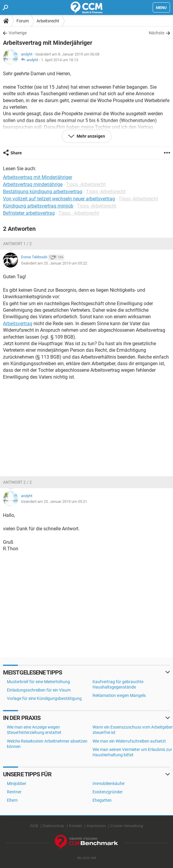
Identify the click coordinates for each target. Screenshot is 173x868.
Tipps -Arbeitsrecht (86, 184)
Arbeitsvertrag (18, 324)
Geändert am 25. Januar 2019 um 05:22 (54, 263)
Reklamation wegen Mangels (119, 695)
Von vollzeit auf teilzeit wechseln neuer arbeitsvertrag (59, 199)
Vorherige (18, 33)
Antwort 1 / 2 (17, 244)
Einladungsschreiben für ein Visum (39, 690)
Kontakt (75, 826)
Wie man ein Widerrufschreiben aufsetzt (129, 741)
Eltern (12, 800)
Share (16, 153)
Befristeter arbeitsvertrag (29, 213)
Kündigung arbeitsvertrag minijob (38, 206)
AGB (34, 826)
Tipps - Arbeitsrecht (79, 213)
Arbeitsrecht (48, 21)
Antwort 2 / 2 (17, 482)
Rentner (14, 792)
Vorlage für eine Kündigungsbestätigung (44, 698)
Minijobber (17, 783)
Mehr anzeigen (90, 136)
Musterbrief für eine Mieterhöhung (38, 682)
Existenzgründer (108, 792)
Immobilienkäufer (109, 783)
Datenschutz (54, 826)
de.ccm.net (86, 858)
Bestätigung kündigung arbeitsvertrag (43, 192)
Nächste (157, 33)
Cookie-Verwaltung (127, 826)
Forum (23, 21)
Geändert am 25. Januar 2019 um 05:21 (54, 501)
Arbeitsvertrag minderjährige (33, 184)
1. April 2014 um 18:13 (60, 60)
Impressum (96, 826)
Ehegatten (102, 800)
